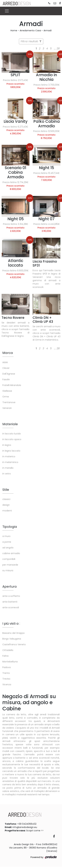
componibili (9, 559)
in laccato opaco (12, 439)
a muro (6, 536)
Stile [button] (6, 490)
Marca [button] (8, 353)
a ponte (7, 542)
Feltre (5, 656)
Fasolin (6, 379)
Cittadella (8, 650)
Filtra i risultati (31, 41)
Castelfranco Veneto (14, 644)
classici (6, 499)
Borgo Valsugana (12, 639)
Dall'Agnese (9, 374)
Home (14, 30)
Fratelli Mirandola (12, 385)
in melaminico (10, 462)
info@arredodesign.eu (25, 827)
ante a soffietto (11, 596)
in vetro (7, 474)
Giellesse (7, 391)
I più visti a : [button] (11, 623)
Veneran (7, 408)
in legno (7, 445)
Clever (6, 368)
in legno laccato (11, 451)
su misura (8, 570)
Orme (6, 397)
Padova (7, 667)
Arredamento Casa (30, 30)
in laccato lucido (12, 434)
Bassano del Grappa (13, 633)
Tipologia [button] (10, 527)
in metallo (8, 468)
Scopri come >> (35, 831)
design (6, 505)
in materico (9, 456)
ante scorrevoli (11, 607)
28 (58, 49)
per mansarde (10, 565)
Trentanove (9, 402)
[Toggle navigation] (7, 11)
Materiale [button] (10, 424)
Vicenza (7, 684)
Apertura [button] (10, 586)
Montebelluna (10, 662)
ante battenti (10, 602)
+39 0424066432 (27, 824)
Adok (5, 362)
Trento (6, 673)
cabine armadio (11, 553)
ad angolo (8, 548)
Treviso (6, 679)
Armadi (48, 30)
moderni (7, 511)
